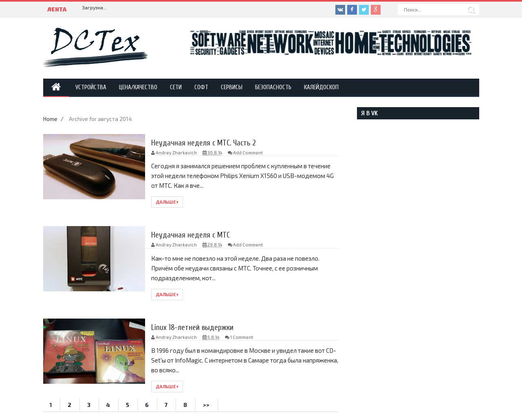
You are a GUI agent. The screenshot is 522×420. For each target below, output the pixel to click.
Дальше (167, 202)
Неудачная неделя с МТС (191, 235)
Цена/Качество (138, 87)
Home (51, 119)
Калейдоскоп (321, 87)
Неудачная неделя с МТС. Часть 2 (205, 143)
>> (206, 405)
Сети (176, 87)
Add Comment (248, 153)
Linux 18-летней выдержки (193, 327)
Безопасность (273, 87)
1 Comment (242, 337)
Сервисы (232, 87)
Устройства (91, 87)
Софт (201, 87)
